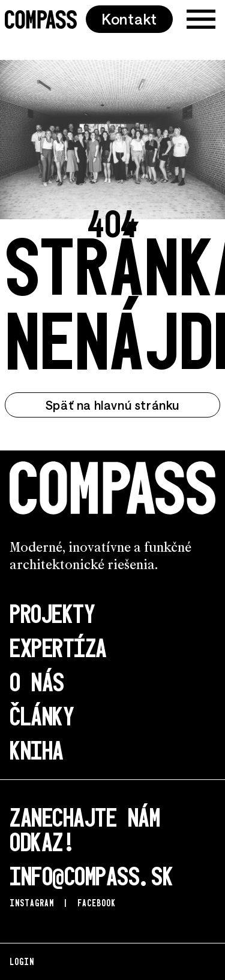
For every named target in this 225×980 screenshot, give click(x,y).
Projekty (52, 612)
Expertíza (58, 647)
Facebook (97, 902)
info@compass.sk (91, 875)
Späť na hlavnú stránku (112, 405)
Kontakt (129, 19)
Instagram (32, 902)
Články (42, 715)
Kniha (37, 749)
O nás (37, 681)
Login (22, 961)
